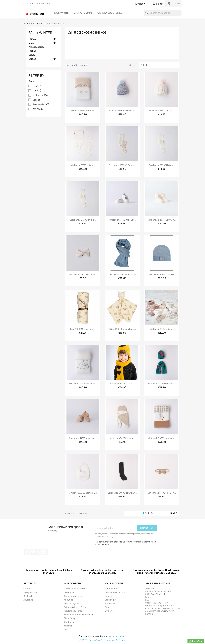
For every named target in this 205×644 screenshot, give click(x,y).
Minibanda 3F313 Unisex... (83, 165)
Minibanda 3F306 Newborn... (83, 384)
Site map (68, 626)
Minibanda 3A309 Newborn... (162, 438)
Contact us (70, 622)
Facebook (27, 552)
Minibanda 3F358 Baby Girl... (83, 111)
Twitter (33, 552)
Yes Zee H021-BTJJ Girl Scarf (122, 274)
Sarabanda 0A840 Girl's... (122, 384)
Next (174, 513)
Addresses (110, 603)
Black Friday (70, 618)
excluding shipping (117, 636)
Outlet (32, 59)
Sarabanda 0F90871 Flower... (122, 165)
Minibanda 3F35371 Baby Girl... (162, 220)
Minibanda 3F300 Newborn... (83, 274)
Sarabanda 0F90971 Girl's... (162, 165)
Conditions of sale (73, 596)
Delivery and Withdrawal (76, 589)
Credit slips (110, 600)
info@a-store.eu (165, 606)
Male (31, 43)
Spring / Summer (84, 13)
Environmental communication (79, 615)
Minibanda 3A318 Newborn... (83, 438)
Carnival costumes (110, 13)
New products (30, 592)
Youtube (39, 552)
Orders (108, 596)
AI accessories (37, 47)
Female (33, 39)
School (32, 55)
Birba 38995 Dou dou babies (122, 329)
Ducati (38, 91)
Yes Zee (38, 109)
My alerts (109, 611)
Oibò (37, 100)
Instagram (45, 552)
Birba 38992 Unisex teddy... (83, 329)
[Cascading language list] (141, 4)
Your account (114, 583)
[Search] (163, 13)
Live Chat (196, 641)
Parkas (32, 51)
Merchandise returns (115, 592)
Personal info (111, 589)
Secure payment (72, 603)
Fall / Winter (62, 13)
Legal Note (69, 592)
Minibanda (41, 95)
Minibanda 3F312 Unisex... (162, 329)
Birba (37, 86)
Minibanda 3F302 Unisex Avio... (122, 111)
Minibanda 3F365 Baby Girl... (122, 220)
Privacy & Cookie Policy (75, 607)
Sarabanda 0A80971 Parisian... (122, 493)
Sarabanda (41, 105)
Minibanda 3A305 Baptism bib (83, 493)
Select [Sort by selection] (159, 65)
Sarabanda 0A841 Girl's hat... (162, 384)
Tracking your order (74, 611)
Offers (27, 589)
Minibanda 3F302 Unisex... (162, 111)
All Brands (28, 600)
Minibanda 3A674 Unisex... (122, 438)
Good (107, 607)
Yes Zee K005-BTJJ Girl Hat (162, 274)
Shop (67, 629)
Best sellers (29, 596)
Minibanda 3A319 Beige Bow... (162, 493)
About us (68, 600)
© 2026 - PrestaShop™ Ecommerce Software (103, 640)
